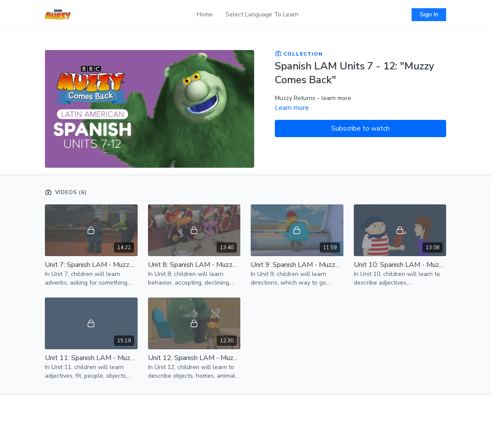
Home (205, 14)
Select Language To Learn (262, 14)
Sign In (429, 14)
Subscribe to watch (360, 128)
